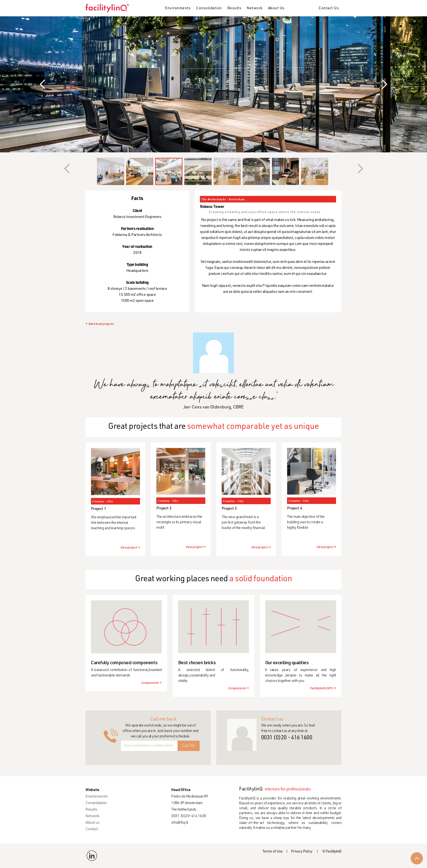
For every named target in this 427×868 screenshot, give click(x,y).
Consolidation (209, 8)
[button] (178, 9)
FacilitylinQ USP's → (323, 688)
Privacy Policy (302, 852)
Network (255, 8)
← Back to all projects (100, 324)
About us (92, 823)
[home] (109, 8)
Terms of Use (273, 852)
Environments (178, 8)
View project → (130, 548)
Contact (92, 829)
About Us (276, 8)
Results (234, 8)
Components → (151, 683)
